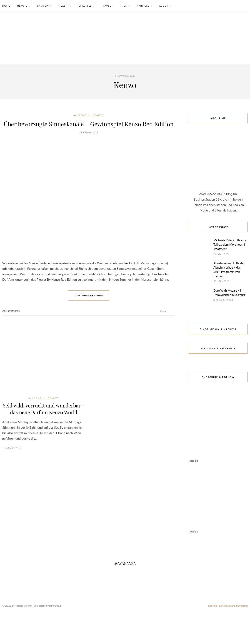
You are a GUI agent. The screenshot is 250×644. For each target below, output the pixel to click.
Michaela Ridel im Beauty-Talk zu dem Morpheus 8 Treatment (230, 244)
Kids (124, 6)
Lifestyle (85, 6)
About (164, 6)
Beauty (22, 6)
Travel (106, 6)
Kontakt (213, 606)
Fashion (43, 6)
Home (6, 6)
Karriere (143, 6)
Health (64, 6)
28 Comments (11, 311)
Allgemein (81, 115)
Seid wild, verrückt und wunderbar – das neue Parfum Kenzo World (44, 409)
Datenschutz (226, 606)
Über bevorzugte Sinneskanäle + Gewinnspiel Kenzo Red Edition (89, 124)
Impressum (242, 606)
